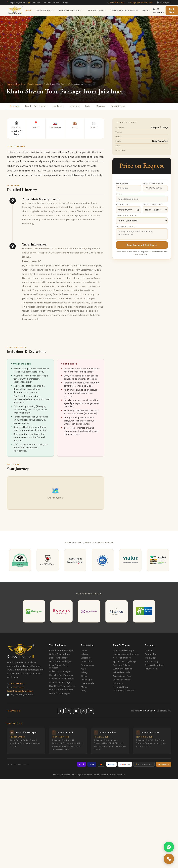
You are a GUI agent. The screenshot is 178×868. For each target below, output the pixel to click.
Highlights (58, 106)
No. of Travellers (153, 205)
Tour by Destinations (71, 11)
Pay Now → (164, 764)
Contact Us (150, 654)
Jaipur (84, 651)
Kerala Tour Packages (59, 693)
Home (29, 11)
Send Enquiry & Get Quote (142, 245)
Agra (83, 669)
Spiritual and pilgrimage (125, 661)
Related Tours (118, 106)
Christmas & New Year (124, 691)
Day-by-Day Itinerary (36, 106)
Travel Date (123, 205)
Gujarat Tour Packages (60, 661)
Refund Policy (151, 669)
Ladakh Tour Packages (60, 671)
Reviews (101, 106)
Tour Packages (45, 11)
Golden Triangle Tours (60, 654)
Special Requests (126, 227)
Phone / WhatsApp (153, 184)
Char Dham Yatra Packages (62, 686)
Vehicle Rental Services (124, 11)
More (146, 11)
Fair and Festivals (121, 672)
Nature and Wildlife (122, 658)
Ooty (84, 691)
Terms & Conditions (154, 665)
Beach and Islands (122, 680)
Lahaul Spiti (87, 680)
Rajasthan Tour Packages (61, 651)
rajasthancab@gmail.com (20, 691)
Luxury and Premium (123, 669)
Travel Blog (150, 658)
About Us (149, 651)
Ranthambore (88, 665)
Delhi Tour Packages (59, 658)
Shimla (84, 676)
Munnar (85, 687)
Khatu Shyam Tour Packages (28, 84)
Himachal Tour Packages (61, 675)
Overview (14, 106)
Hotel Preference (126, 216)
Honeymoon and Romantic (126, 654)
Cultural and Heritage (123, 651)
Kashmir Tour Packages (60, 682)
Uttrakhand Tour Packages (62, 679)
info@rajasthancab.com (141, 2)
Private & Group (121, 687)
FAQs (88, 106)
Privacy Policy (152, 661)
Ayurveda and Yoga (122, 676)
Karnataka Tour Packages (61, 690)
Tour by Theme (97, 11)
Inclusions (74, 106)
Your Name (122, 184)
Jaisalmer (86, 658)
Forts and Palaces (122, 665)
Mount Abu (86, 661)
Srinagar (85, 672)
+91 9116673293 (15, 687)
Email (119, 194)
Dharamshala (87, 683)
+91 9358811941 (117, 2)
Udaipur (85, 654)
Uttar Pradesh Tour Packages (58, 666)
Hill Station (118, 683)
